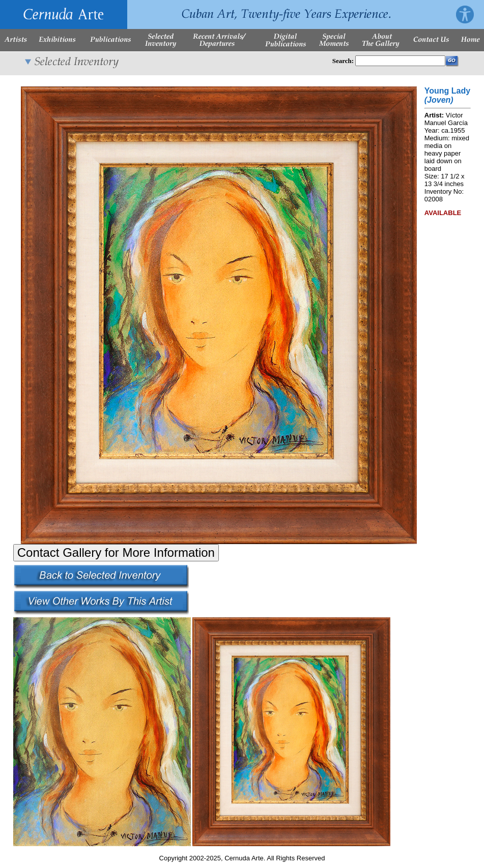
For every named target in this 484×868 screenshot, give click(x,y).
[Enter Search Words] (400, 61)
